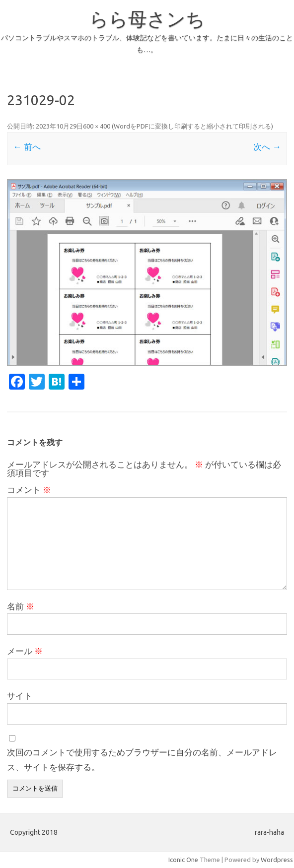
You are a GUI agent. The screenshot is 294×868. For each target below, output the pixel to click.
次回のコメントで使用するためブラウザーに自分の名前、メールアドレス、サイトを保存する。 (142, 760)
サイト (20, 696)
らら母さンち (147, 19)
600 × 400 (97, 126)
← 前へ (27, 147)
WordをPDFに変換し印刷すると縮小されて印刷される (192, 126)
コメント (29, 490)
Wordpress (277, 860)
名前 (21, 606)
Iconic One (183, 860)
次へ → (267, 147)
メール (25, 651)
